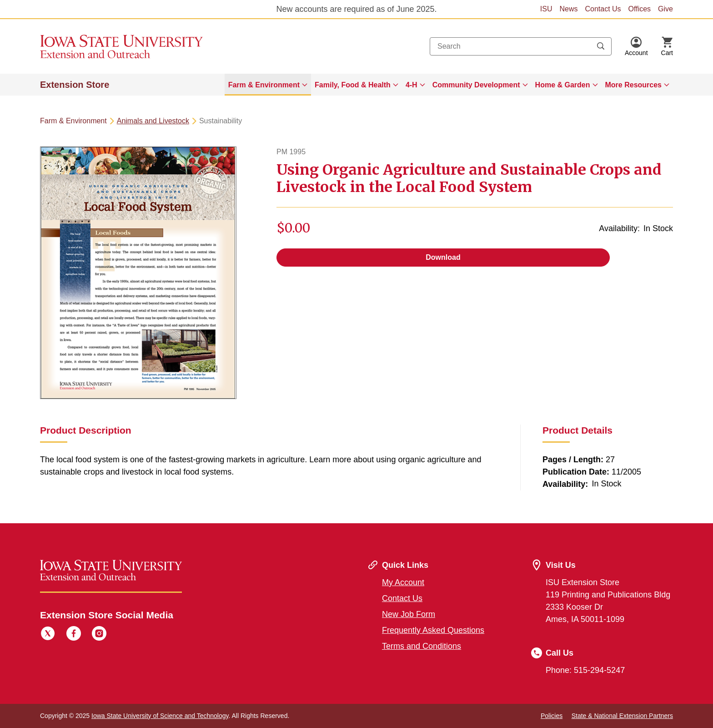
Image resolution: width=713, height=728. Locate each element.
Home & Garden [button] (563, 85)
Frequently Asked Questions (433, 630)
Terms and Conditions (422, 646)
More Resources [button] (634, 85)
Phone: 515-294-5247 (585, 670)
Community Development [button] (476, 85)
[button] (636, 46)
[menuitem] (268, 85)
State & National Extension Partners (622, 716)
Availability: (619, 228)
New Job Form (409, 614)
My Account (403, 582)
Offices (640, 9)
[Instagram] (99, 635)
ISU (546, 9)
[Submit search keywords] (601, 46)
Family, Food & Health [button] (353, 85)
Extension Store (75, 85)
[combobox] (521, 46)
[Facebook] (74, 635)
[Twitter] (48, 635)
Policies (552, 716)
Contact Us (603, 9)
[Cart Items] (667, 46)
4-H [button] (412, 85)
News (568, 9)
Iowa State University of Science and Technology (160, 716)
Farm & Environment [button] (264, 85)
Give (665, 9)
